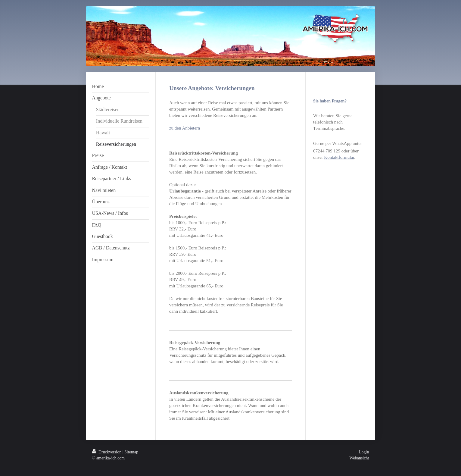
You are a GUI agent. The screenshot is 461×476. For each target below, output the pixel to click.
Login (364, 452)
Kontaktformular (339, 157)
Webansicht (359, 458)
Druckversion (107, 452)
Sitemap (131, 452)
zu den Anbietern (185, 128)
